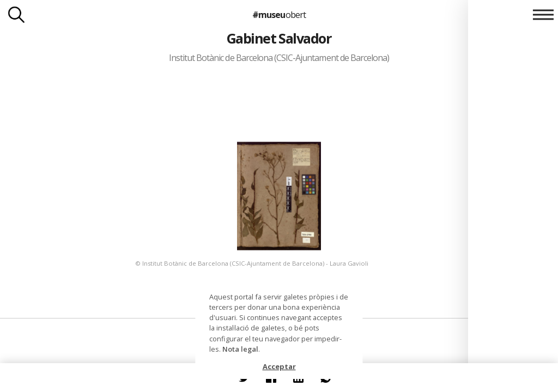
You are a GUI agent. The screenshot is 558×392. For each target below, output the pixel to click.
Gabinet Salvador (279, 38)
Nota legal (240, 349)
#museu (279, 15)
